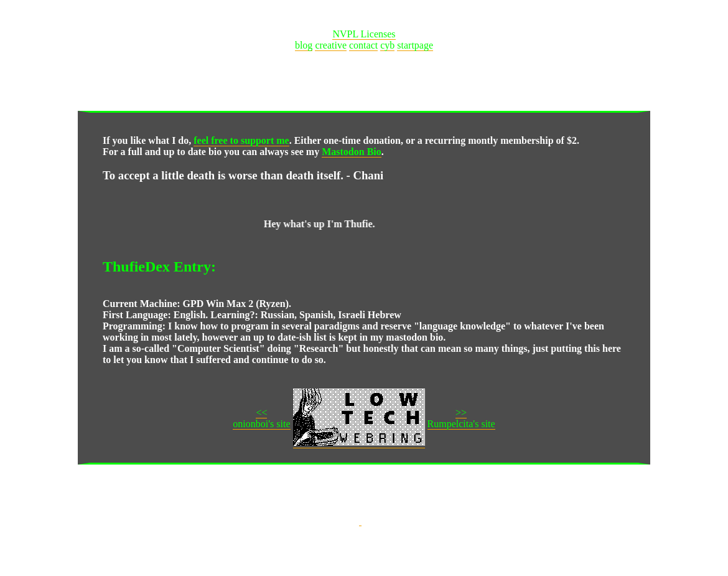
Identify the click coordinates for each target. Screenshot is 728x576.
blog (304, 45)
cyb (387, 45)
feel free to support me (241, 140)
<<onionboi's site (261, 418)
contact (363, 45)
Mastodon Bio (352, 152)
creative (331, 45)
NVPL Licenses (364, 34)
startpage (415, 45)
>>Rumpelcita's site (461, 418)
